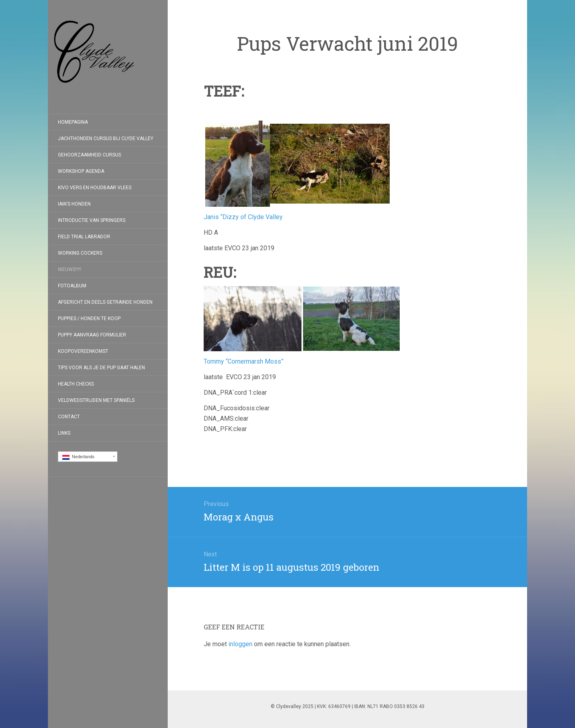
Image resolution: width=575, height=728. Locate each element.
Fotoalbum (72, 286)
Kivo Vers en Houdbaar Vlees (95, 188)
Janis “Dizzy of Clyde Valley (243, 217)
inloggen (240, 644)
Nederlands (78, 457)
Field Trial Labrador (84, 237)
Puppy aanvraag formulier (92, 335)
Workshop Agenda (81, 171)
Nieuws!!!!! (70, 269)
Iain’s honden (74, 204)
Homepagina (73, 122)
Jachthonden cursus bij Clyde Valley (106, 138)
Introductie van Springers (92, 220)
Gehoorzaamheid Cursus (89, 155)
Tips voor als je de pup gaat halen (101, 368)
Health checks (76, 384)
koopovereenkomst (83, 351)
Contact (69, 417)
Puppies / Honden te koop (89, 318)
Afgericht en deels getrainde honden (105, 302)
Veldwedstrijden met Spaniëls (96, 400)
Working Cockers (80, 253)
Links (64, 433)
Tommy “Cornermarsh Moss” (244, 361)
